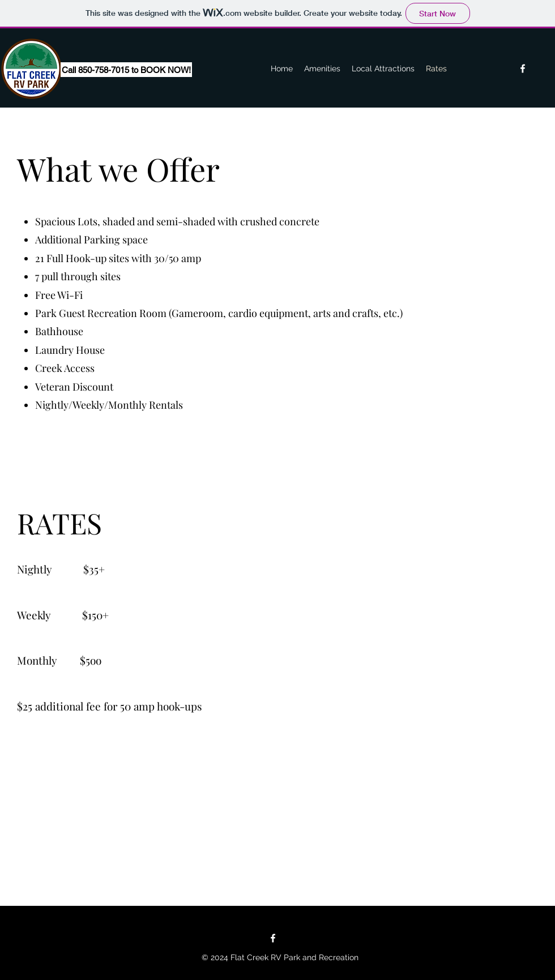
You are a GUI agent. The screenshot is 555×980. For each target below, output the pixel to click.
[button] (87, 70)
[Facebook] (523, 69)
